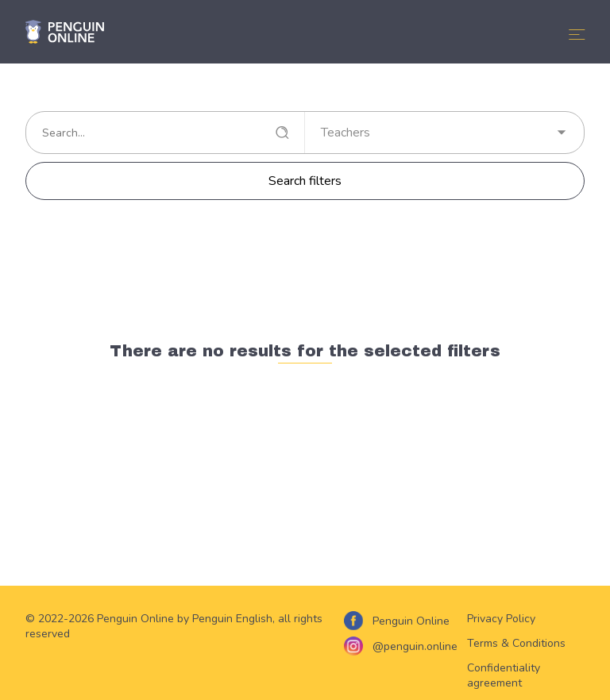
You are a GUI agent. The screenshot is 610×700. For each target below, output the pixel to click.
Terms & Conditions (516, 643)
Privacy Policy (501, 619)
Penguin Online (411, 621)
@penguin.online (415, 646)
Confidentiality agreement (504, 675)
